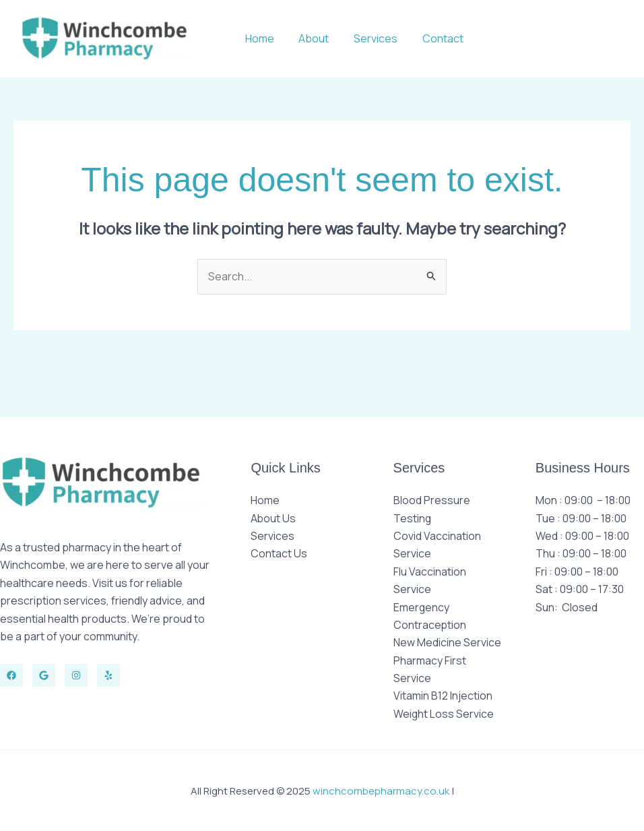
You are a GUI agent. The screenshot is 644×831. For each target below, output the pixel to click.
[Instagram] (76, 675)
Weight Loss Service (444, 714)
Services (380, 38)
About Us (273, 518)
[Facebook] (11, 675)
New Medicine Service (447, 642)
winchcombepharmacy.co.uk (381, 790)
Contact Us (279, 553)
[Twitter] (44, 675)
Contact (444, 38)
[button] (556, 39)
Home (270, 38)
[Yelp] (108, 675)
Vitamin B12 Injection (443, 696)
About (322, 38)
